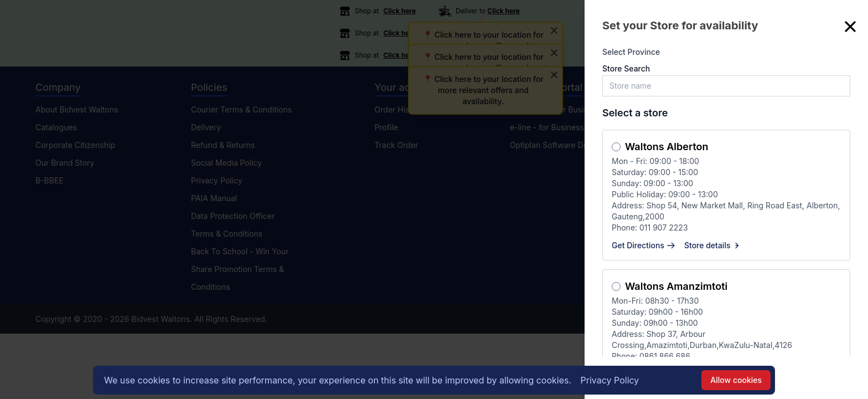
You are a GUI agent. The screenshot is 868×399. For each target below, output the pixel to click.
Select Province (631, 52)
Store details (713, 245)
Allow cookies (736, 380)
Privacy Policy (610, 380)
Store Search (626, 68)
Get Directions (644, 245)
